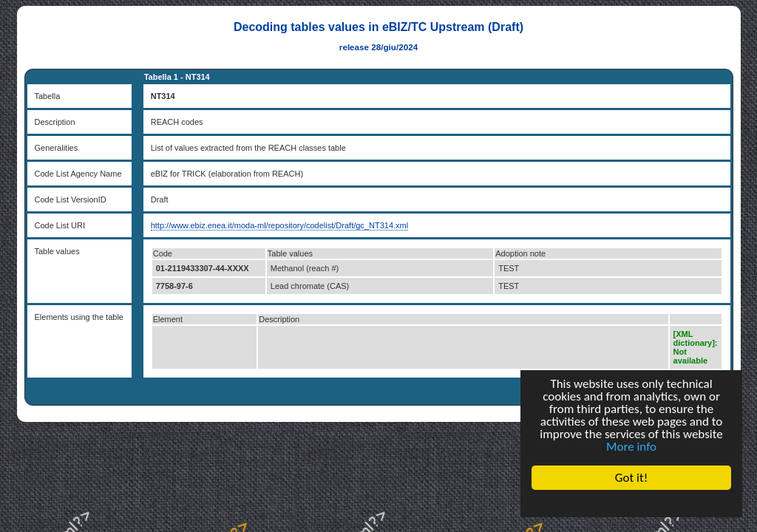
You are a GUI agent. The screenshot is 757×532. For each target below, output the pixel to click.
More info (631, 447)
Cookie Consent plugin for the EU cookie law (631, 503)
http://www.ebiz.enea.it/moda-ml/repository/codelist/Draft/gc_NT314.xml (279, 225)
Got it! (631, 478)
